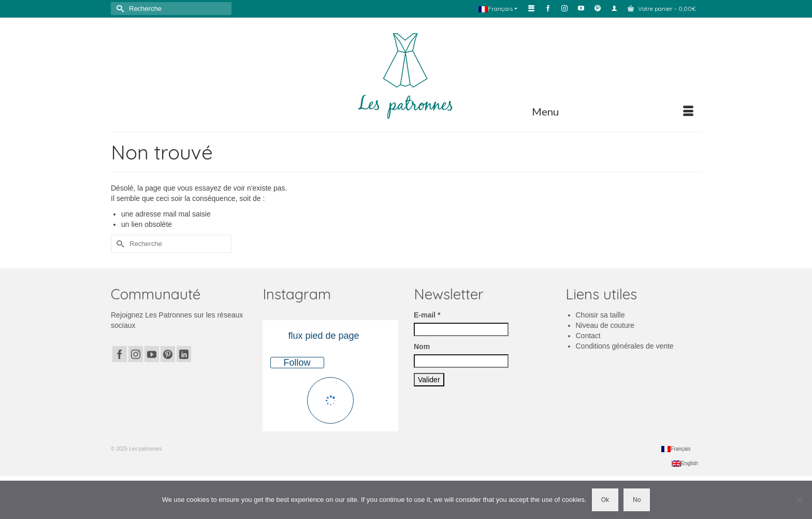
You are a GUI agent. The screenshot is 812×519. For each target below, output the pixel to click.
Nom (422, 347)
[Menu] (613, 111)
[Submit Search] (119, 9)
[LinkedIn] (184, 354)
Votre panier (662, 9)
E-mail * (427, 315)
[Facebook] (120, 354)
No (637, 500)
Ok (605, 500)
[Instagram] (136, 354)
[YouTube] (152, 354)
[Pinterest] (168, 354)
